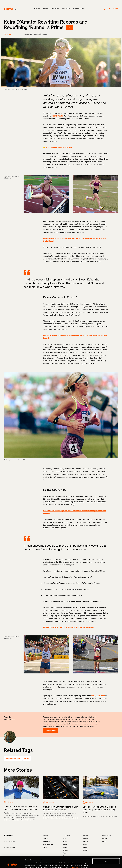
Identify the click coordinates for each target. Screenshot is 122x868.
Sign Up (104, 838)
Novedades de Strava (79, 9)
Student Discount (48, 844)
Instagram (85, 841)
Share (69, 27)
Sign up (116, 9)
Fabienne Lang (43, 34)
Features (46, 838)
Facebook (85, 838)
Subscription (47, 841)
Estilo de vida (55, 9)
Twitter (85, 844)
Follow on (51, 731)
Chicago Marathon (98, 696)
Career (65, 841)
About (65, 838)
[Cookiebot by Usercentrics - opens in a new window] (12, 864)
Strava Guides (66, 9)
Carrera (27, 758)
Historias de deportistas (13, 758)
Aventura (45, 9)
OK (106, 850)
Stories (65, 844)
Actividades (36, 9)
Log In (104, 841)
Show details (29, 864)
